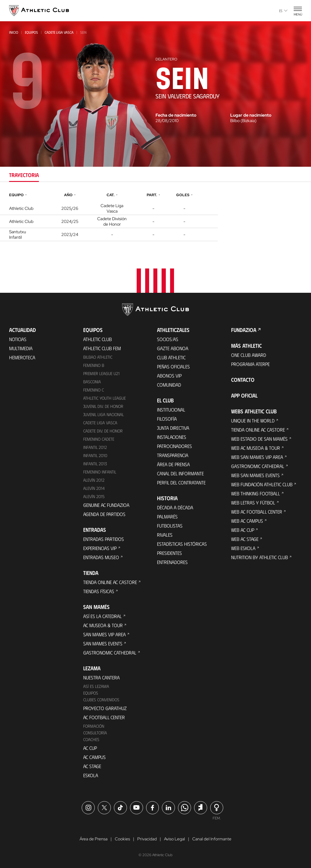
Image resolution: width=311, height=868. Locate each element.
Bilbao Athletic (98, 357)
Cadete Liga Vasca (59, 32)
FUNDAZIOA (244, 330)
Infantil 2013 (95, 464)
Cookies (122, 839)
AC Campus (94, 757)
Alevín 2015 (94, 496)
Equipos (31, 32)
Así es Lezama (96, 686)
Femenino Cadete (99, 439)
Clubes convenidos (101, 700)
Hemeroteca (22, 357)
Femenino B (94, 365)
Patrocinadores (174, 446)
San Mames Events (103, 643)
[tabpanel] (155, 216)
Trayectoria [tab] (24, 175)
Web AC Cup (243, 530)
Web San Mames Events (255, 475)
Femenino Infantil (100, 472)
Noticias (18, 339)
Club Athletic (171, 357)
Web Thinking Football (256, 493)
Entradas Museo (101, 557)
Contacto (243, 380)
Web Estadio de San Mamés (259, 439)
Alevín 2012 (94, 480)
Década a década (175, 507)
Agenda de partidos (104, 514)
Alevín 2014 (94, 488)
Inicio (14, 32)
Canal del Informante (180, 473)
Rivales (165, 535)
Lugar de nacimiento (251, 115)
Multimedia (21, 348)
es (283, 11)
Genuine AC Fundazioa (106, 505)
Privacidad (147, 839)
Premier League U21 (101, 373)
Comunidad (169, 385)
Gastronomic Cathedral (110, 653)
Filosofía (167, 419)
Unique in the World (253, 420)
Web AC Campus (247, 521)
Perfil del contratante (181, 482)
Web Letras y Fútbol (253, 502)
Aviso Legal (174, 839)
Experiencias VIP (100, 548)
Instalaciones (172, 437)
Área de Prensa (173, 464)
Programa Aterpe (250, 364)
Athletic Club (97, 339)
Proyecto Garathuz (105, 708)
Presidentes (169, 553)
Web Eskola (243, 548)
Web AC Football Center (257, 512)
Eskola (91, 775)
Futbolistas (170, 526)
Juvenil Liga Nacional (104, 414)
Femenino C (94, 390)
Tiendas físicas (99, 591)
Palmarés (167, 516)
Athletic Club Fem (102, 348)
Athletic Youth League (104, 398)
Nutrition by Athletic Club (260, 557)
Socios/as (168, 339)
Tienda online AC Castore (110, 582)
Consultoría (95, 733)
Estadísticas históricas (182, 544)
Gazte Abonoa (173, 348)
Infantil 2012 (95, 447)
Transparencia (173, 455)
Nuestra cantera (101, 677)
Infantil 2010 (95, 455)
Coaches (91, 739)
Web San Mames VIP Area (257, 457)
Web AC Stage (245, 539)
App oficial (244, 395)
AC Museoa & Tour (103, 625)
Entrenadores (172, 562)
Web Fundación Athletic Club (262, 484)
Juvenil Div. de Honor (103, 406)
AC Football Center (104, 717)
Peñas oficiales (173, 366)
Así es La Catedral (103, 616)
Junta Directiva (173, 428)
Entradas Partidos (104, 539)
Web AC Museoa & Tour (256, 448)
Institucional (171, 410)
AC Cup (90, 748)
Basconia (92, 382)
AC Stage (92, 766)
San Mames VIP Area (104, 634)
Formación (94, 726)
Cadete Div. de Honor (103, 431)
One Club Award (249, 355)
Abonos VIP (169, 376)
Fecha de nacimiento (176, 115)
